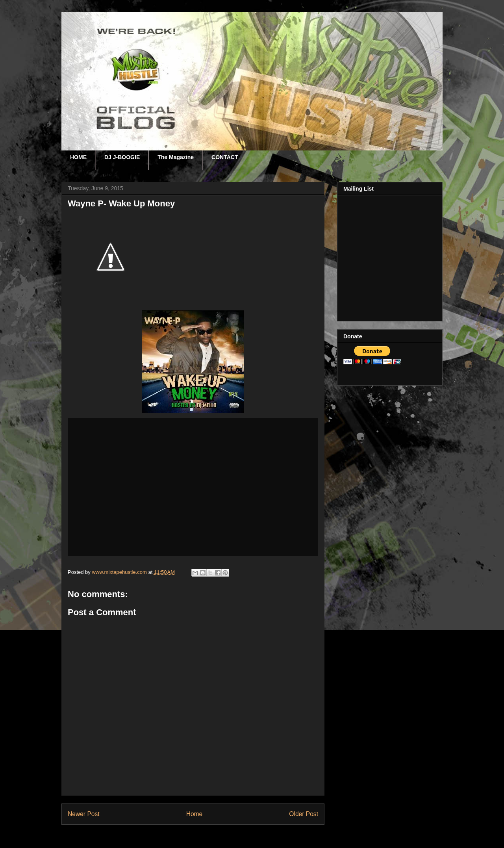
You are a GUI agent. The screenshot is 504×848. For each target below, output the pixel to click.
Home (195, 814)
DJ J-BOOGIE (122, 157)
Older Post (304, 814)
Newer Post (84, 814)
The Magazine (176, 157)
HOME (78, 157)
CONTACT (225, 157)
